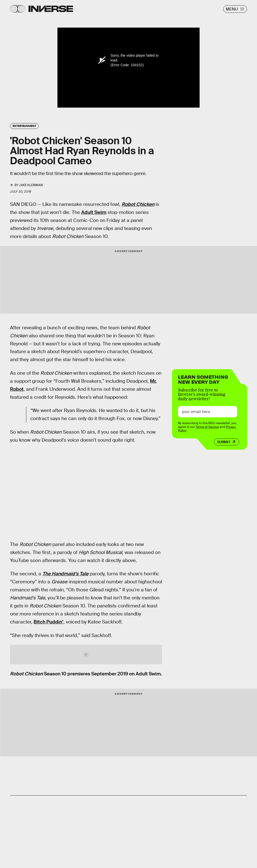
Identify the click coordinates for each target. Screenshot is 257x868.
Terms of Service (207, 427)
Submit (224, 442)
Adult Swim (94, 212)
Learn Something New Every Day (203, 379)
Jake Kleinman (31, 185)
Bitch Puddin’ (49, 622)
